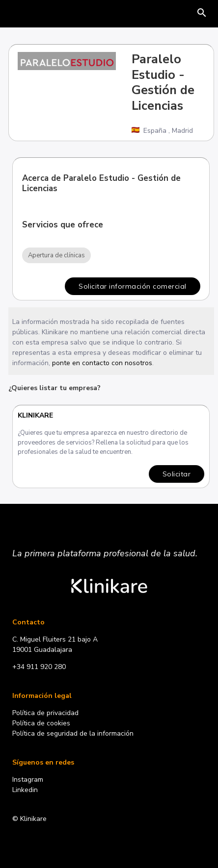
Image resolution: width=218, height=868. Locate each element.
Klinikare (36, 415)
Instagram (28, 780)
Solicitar (177, 474)
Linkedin (25, 790)
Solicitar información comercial (133, 286)
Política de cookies (41, 723)
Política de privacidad (45, 713)
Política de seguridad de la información (73, 733)
